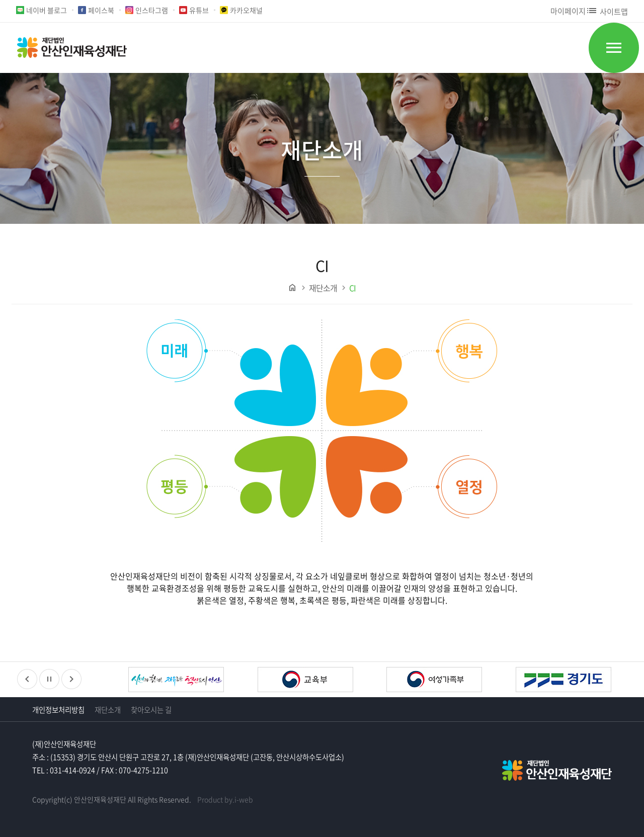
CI (352, 288)
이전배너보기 (27, 679)
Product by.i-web (225, 799)
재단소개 (323, 288)
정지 (49, 679)
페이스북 (101, 10)
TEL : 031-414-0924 (64, 770)
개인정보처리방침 (58, 710)
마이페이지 (568, 11)
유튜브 (199, 10)
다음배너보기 (71, 679)
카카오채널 (246, 10)
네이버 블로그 (47, 10)
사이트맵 (607, 11)
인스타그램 (152, 10)
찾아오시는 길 (151, 710)
